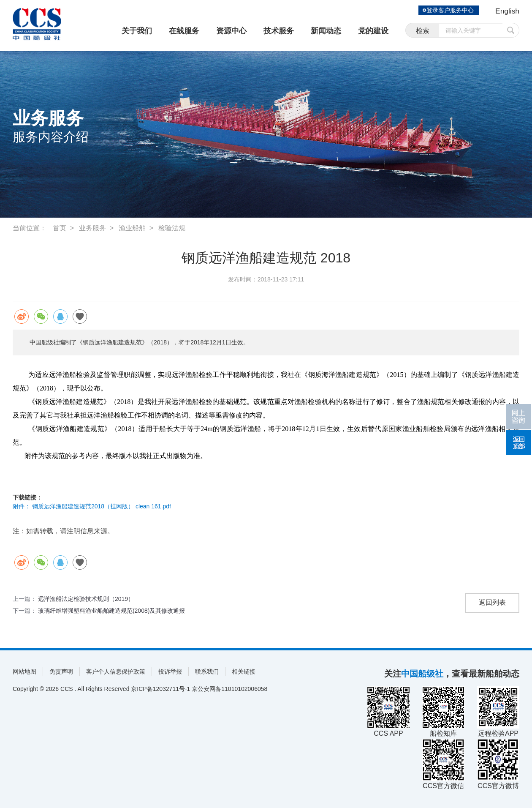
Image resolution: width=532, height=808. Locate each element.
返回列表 (492, 603)
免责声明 (61, 672)
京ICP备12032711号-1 (160, 689)
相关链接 (244, 672)
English (507, 11)
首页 (60, 228)
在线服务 (184, 31)
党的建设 (373, 31)
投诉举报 (170, 672)
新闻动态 (326, 31)
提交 (511, 31)
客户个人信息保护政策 (116, 672)
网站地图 (24, 672)
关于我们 (137, 31)
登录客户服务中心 (449, 10)
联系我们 (207, 672)
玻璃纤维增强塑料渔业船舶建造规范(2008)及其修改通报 (111, 611)
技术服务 (279, 31)
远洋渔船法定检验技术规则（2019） (86, 599)
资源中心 (231, 31)
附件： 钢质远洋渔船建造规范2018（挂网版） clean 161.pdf (92, 506)
